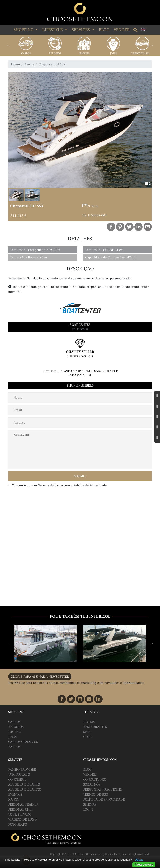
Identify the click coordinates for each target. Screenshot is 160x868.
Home (15, 64)
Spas (87, 732)
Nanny (14, 799)
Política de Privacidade (90, 485)
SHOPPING (24, 30)
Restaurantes (95, 727)
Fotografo (18, 824)
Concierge (17, 779)
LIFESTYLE (53, 30)
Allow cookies (144, 865)
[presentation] (35, 498)
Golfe (88, 737)
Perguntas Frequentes (103, 789)
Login (88, 809)
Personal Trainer (23, 804)
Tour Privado (20, 814)
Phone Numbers (80, 385)
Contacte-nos (95, 779)
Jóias (113, 53)
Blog (104, 30)
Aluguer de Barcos (25, 789)
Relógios (55, 53)
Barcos (29, 64)
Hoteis (89, 722)
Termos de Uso (49, 485)
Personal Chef (21, 809)
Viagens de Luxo (22, 819)
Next (152, 45)
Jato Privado (19, 774)
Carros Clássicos (142, 53)
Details (139, 860)
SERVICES (81, 30)
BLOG (87, 769)
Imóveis (84, 53)
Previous (8, 45)
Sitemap (90, 804)
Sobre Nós (92, 784)
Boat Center (80, 325)
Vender (122, 30)
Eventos (15, 794)
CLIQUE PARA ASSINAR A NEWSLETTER (40, 677)
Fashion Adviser (22, 769)
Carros (26, 53)
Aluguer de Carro (24, 784)
